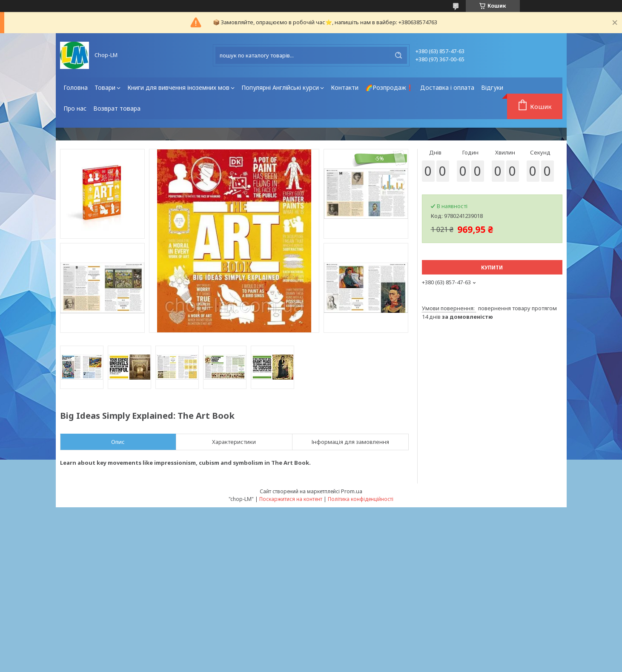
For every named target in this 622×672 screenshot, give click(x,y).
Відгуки (492, 87)
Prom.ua (352, 491)
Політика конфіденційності (361, 499)
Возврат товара (117, 108)
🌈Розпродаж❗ (389, 87)
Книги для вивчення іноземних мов (178, 87)
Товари (105, 87)
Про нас (75, 108)
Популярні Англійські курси (280, 87)
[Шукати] (398, 55)
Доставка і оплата (447, 87)
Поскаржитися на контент (291, 499)
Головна (76, 87)
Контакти (345, 87)
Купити (492, 267)
